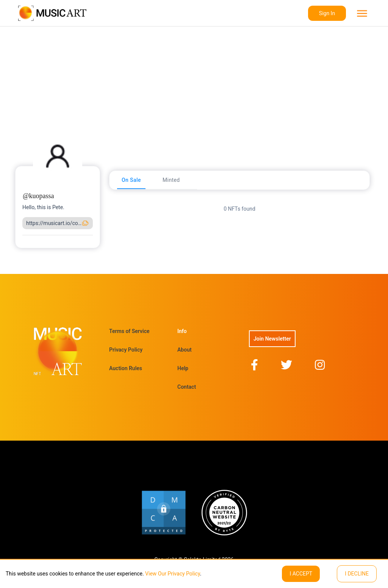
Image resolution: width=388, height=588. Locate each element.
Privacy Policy (126, 350)
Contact (187, 387)
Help (183, 368)
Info (182, 331)
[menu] (361, 13)
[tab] (131, 180)
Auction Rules (126, 368)
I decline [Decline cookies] (357, 574)
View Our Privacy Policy (172, 574)
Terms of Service (129, 331)
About (185, 350)
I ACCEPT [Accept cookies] (301, 574)
